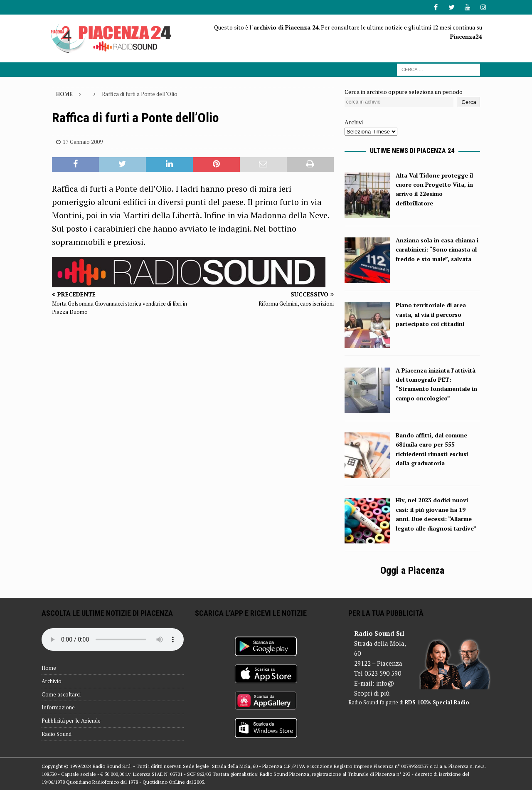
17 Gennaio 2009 (83, 142)
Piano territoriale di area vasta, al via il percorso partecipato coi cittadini (431, 314)
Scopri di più (372, 693)
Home (49, 668)
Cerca (469, 102)
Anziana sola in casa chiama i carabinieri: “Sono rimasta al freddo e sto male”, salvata (437, 249)
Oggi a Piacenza (412, 570)
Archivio (52, 681)
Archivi (354, 122)
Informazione (58, 707)
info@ (385, 683)
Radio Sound (57, 734)
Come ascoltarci (61, 694)
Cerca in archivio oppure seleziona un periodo (404, 92)
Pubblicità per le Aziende (71, 721)
